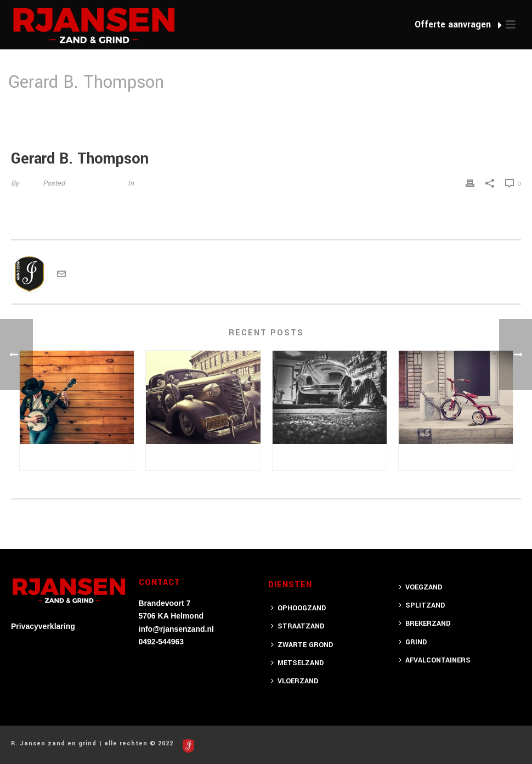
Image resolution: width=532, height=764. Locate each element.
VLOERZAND (295, 681)
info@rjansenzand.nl (176, 629)
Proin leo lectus (456, 457)
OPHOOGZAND (298, 608)
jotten (30, 183)
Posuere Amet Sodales (77, 457)
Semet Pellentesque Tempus (332, 457)
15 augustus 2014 (95, 183)
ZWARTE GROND (302, 645)
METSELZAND (297, 663)
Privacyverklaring (43, 626)
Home (429, 111)
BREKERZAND (425, 623)
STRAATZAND (298, 626)
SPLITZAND (422, 605)
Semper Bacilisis (203, 457)
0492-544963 (162, 642)
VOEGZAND (420, 587)
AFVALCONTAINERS (435, 660)
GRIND (413, 642)
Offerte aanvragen (458, 24)
